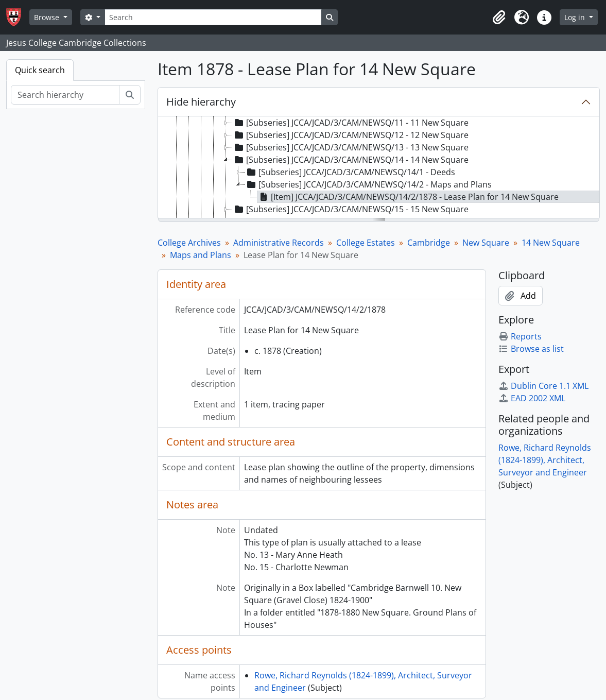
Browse (48, 17)
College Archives (189, 243)
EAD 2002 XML (532, 398)
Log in (576, 17)
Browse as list (531, 349)
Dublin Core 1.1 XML (543, 386)
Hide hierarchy (201, 102)
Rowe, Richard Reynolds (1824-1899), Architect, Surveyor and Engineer (545, 460)
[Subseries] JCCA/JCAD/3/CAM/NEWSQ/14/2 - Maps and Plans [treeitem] (368, 184)
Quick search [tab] (40, 70)
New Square (486, 243)
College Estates (366, 243)
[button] (499, 18)
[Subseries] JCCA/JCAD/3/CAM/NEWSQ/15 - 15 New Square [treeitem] (351, 209)
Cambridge (429, 243)
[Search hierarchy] (65, 95)
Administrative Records (279, 243)
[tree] (379, 168)
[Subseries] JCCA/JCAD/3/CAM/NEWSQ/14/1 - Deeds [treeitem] (350, 172)
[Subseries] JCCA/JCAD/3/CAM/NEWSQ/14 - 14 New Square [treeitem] (351, 160)
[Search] (213, 17)
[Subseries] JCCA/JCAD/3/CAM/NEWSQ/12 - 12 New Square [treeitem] (351, 135)
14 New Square (551, 243)
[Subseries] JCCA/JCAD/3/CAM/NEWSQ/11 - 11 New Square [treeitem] (351, 123)
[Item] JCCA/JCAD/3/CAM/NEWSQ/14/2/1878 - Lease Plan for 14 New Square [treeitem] (408, 197)
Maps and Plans (201, 255)
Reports (520, 336)
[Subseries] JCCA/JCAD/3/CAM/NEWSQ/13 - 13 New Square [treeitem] (351, 147)
